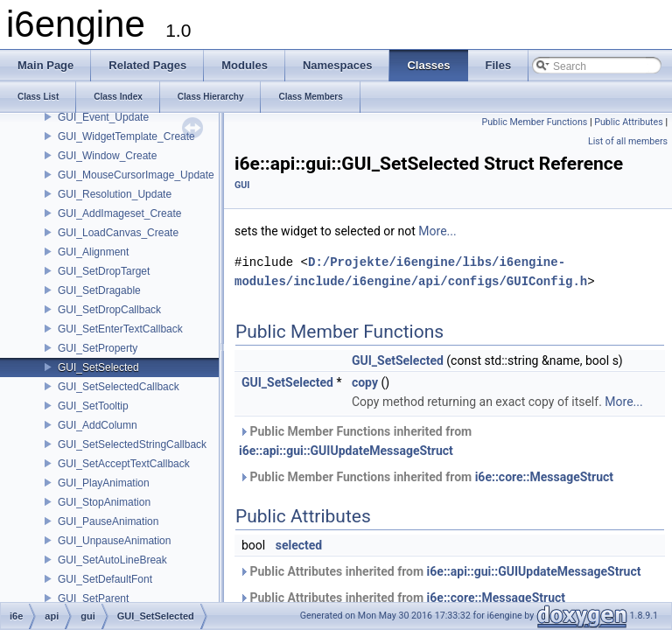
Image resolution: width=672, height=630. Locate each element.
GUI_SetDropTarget (104, 271)
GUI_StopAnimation (104, 502)
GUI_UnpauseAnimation (114, 541)
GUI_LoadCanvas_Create (118, 233)
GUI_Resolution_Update (115, 194)
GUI (242, 185)
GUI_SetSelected (98, 367)
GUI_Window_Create (107, 156)
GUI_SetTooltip (93, 406)
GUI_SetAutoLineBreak (112, 560)
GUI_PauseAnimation (108, 521)
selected (299, 545)
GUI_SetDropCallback (109, 310)
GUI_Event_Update (103, 117)
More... (437, 231)
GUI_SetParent (93, 598)
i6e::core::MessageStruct (544, 477)
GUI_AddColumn (98, 425)
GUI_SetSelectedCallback (119, 387)
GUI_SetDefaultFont (105, 579)
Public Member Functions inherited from (355, 441)
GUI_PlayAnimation (104, 483)
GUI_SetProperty (98, 348)
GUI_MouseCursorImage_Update (136, 175)
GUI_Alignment (93, 252)
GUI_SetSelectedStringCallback (132, 444)
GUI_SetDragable (99, 290)
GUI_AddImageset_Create (119, 213)
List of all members (628, 141)
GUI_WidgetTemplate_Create (126, 136)
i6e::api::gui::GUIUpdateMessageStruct (346, 451)
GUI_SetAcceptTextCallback (124, 464)
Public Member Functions (535, 122)
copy (365, 382)
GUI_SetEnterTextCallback (120, 329)
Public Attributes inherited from (440, 571)
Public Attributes (629, 122)
